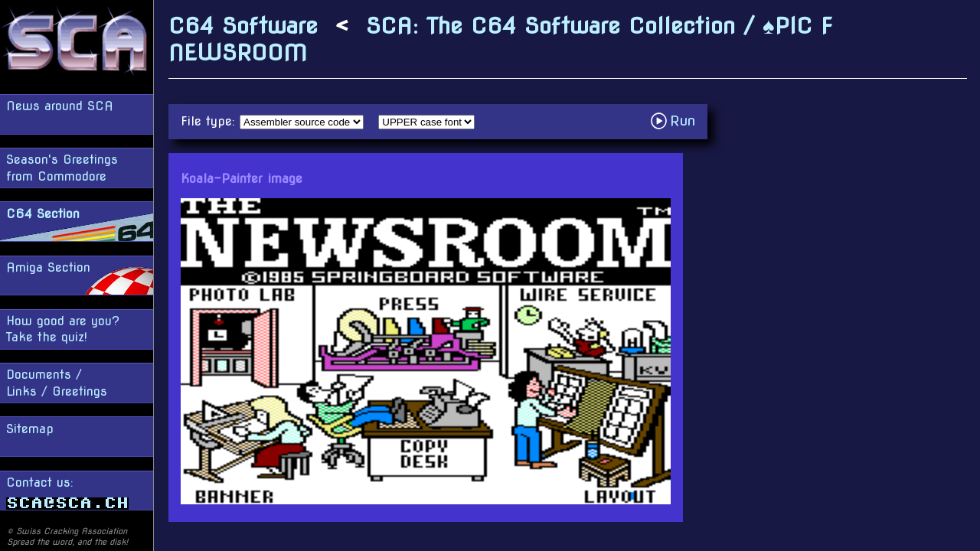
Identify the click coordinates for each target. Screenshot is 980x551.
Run (677, 121)
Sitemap (30, 429)
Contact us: (67, 492)
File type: (210, 121)
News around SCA (60, 106)
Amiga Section (48, 267)
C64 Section (43, 214)
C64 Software (243, 26)
